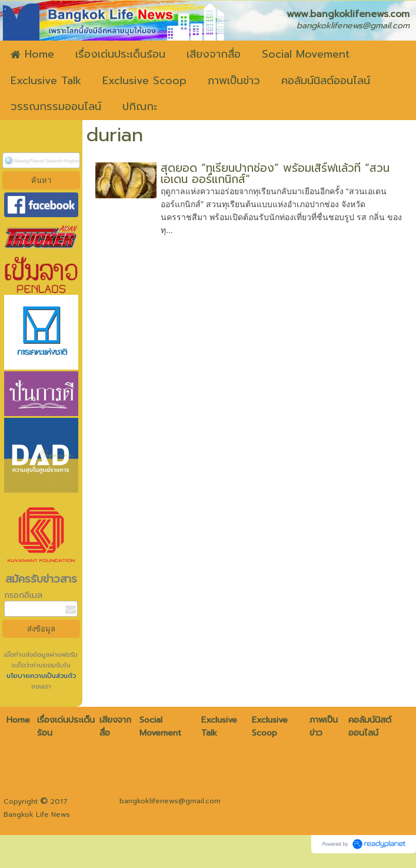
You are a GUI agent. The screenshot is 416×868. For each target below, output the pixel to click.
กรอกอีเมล (23, 595)
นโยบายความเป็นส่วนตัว (41, 676)
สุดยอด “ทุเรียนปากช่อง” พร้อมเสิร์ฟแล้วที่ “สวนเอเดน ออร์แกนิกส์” (275, 174)
